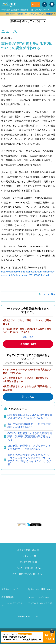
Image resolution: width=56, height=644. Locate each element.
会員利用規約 (8, 597)
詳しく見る (28, 337)
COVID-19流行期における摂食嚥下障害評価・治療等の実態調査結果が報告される (30, 436)
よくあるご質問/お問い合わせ (28, 568)
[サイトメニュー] (52, 4)
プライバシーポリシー (39, 597)
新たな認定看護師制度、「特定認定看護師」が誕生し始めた (29, 426)
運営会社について (10, 589)
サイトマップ (27, 556)
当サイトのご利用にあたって (41, 590)
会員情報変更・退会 (27, 550)
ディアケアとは (27, 562)
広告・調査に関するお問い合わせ (28, 574)
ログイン (35, 4)
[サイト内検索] (45, 4)
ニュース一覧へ (48, 294)
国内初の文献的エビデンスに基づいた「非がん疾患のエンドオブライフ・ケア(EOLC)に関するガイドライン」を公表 (30, 460)
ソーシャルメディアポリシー (14, 604)
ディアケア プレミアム (39, 603)
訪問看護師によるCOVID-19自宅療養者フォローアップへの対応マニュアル (30, 416)
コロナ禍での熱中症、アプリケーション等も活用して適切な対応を (29, 447)
